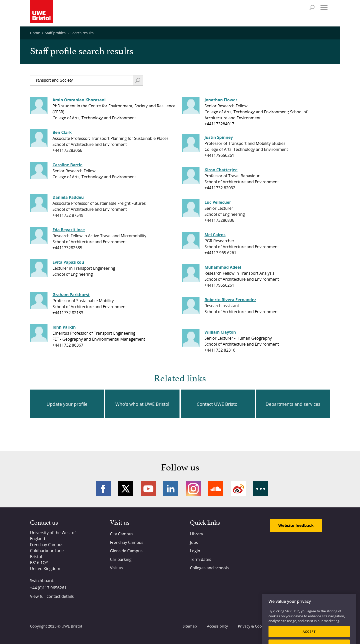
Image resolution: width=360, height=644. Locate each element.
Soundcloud (216, 489)
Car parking (121, 559)
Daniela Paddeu (68, 197)
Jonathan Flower (221, 100)
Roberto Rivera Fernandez (230, 300)
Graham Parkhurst (71, 295)
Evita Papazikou (68, 262)
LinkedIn (171, 489)
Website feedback (296, 525)
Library (196, 534)
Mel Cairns (215, 235)
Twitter (126, 489)
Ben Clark (62, 132)
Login (195, 551)
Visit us (117, 568)
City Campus (122, 534)
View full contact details (52, 596)
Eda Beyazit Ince (69, 230)
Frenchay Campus (127, 542)
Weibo (238, 489)
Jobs (194, 542)
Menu (324, 7)
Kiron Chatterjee (221, 170)
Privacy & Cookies (253, 626)
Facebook (103, 489)
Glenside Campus (126, 551)
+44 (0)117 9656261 (48, 588)
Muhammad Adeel (223, 267)
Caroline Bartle (67, 165)
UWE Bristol (72, 626)
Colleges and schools (209, 568)
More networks (261, 489)
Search (312, 7)
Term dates (200, 559)
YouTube (148, 489)
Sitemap (190, 626)
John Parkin (64, 327)
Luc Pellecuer (218, 202)
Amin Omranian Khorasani (79, 100)
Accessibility (217, 626)
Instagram (193, 489)
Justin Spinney (219, 137)
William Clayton (220, 332)
